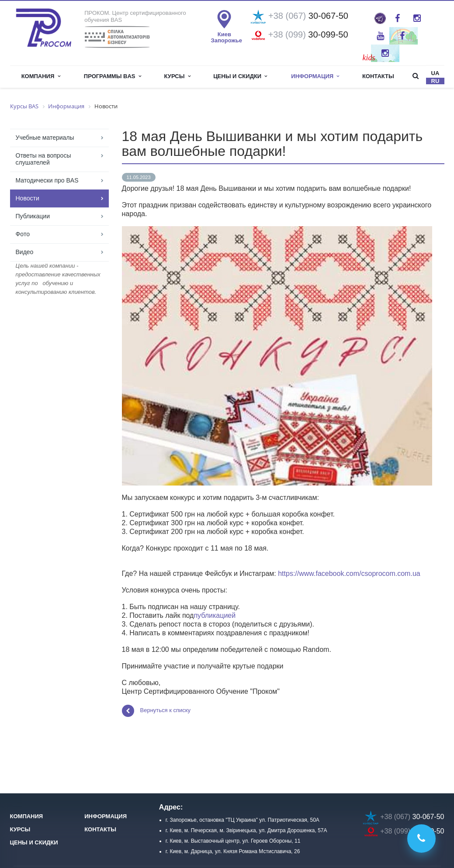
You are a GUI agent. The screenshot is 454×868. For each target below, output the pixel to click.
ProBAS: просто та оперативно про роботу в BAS (380, 18)
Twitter (402, 36)
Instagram (417, 18)
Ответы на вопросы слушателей (43, 159)
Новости (28, 198)
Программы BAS (113, 76)
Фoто (23, 234)
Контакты (378, 76)
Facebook (397, 18)
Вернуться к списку (156, 711)
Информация (315, 76)
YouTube (380, 36)
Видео (25, 252)
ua (435, 73)
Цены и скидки (240, 76)
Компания (41, 76)
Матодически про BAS (47, 180)
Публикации (33, 216)
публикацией (215, 615)
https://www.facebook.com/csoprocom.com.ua (349, 573)
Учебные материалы (45, 138)
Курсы (177, 76)
